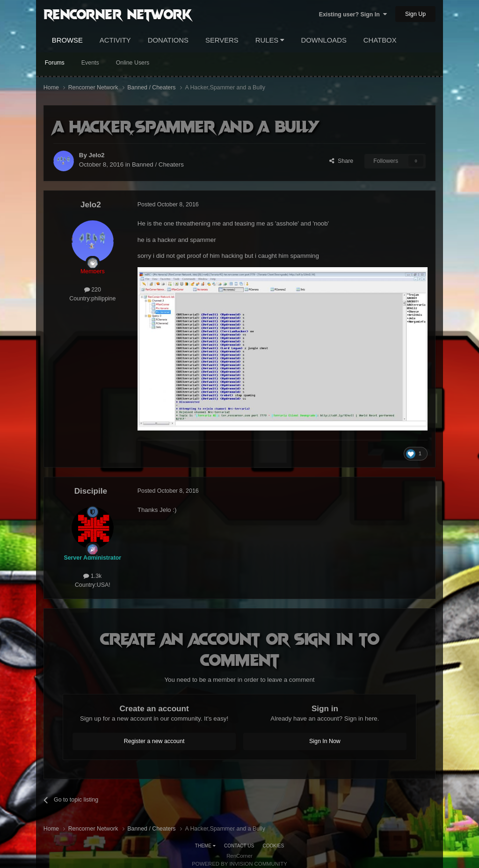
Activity (115, 40)
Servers (222, 40)
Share (341, 161)
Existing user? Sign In (353, 15)
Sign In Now (325, 741)
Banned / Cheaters (158, 164)
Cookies (274, 846)
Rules (270, 40)
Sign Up (415, 14)
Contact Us (239, 846)
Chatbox (380, 40)
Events (90, 63)
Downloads (323, 40)
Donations (168, 40)
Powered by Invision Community (239, 864)
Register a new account (154, 741)
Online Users (133, 63)
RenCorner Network (118, 14)
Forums (55, 63)
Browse (67, 40)
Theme (205, 846)
